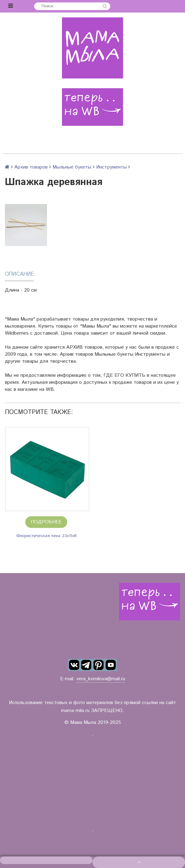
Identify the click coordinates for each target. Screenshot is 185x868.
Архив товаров (31, 167)
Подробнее (46, 522)
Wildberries (17, 333)
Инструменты (111, 167)
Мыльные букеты (72, 167)
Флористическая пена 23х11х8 (46, 536)
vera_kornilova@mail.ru (101, 679)
